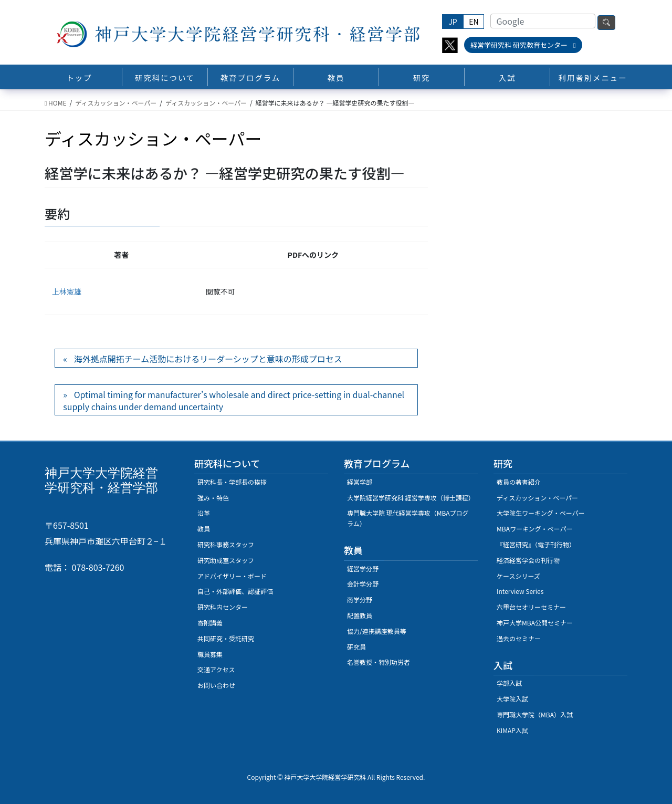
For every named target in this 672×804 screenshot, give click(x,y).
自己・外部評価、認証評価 (235, 591)
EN (474, 22)
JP (453, 22)
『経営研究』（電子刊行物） (536, 544)
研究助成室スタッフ (226, 560)
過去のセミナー (519, 638)
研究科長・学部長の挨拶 (232, 482)
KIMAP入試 (512, 730)
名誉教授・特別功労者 (379, 662)
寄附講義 (210, 623)
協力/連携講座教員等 (377, 631)
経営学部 (360, 482)
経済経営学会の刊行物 (528, 560)
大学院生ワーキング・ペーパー (541, 513)
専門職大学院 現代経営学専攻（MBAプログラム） (408, 518)
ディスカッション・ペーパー (537, 498)
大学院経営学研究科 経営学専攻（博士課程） (411, 498)
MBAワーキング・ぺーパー (534, 529)
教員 (204, 529)
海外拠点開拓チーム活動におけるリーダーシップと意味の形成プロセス (208, 359)
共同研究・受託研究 (226, 638)
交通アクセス (216, 669)
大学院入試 (512, 699)
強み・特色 (213, 498)
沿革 (204, 513)
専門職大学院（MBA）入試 (535, 714)
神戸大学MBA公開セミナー (535, 623)
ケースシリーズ (518, 576)
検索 (606, 23)
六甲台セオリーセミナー (531, 607)
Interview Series (520, 591)
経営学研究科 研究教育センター (523, 45)
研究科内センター (223, 607)
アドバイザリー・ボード (232, 576)
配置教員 (360, 615)
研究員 (356, 647)
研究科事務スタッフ (226, 544)
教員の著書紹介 (519, 482)
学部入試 (509, 683)
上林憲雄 (67, 291)
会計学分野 (363, 584)
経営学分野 (363, 568)
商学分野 (360, 599)
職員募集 (210, 654)
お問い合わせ (216, 685)
